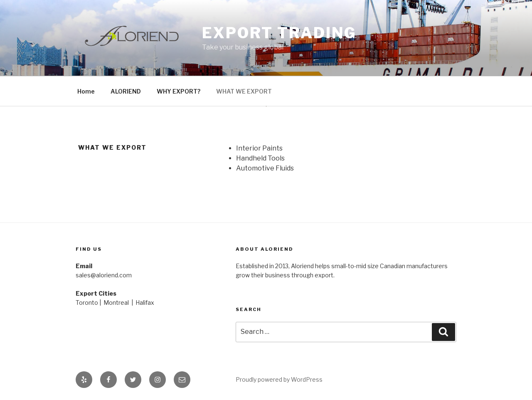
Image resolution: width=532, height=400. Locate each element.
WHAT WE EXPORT (244, 91)
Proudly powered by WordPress (279, 379)
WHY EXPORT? (179, 91)
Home (86, 91)
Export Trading (279, 33)
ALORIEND (126, 91)
